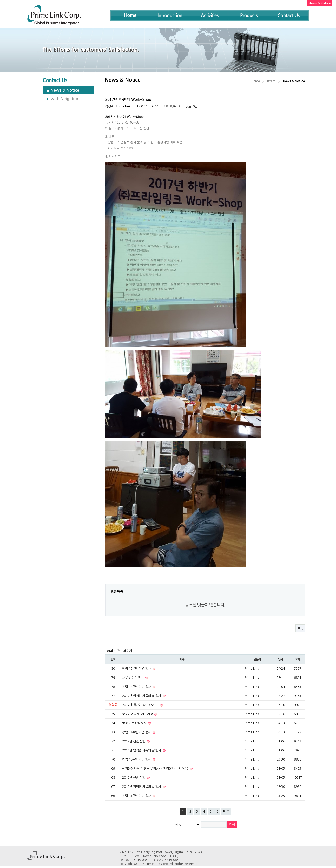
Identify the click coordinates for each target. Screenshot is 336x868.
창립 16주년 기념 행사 (137, 759)
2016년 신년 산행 (134, 778)
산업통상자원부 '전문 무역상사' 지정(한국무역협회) (156, 769)
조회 (298, 659)
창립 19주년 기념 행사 (137, 669)
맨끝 (226, 812)
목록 (300, 628)
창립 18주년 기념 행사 (137, 687)
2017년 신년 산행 (134, 741)
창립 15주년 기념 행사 (137, 796)
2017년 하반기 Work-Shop (141, 705)
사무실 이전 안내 (133, 678)
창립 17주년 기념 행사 (137, 732)
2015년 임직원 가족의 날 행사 (142, 787)
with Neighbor (64, 99)
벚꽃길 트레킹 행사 (135, 723)
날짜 (281, 659)
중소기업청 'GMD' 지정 (138, 714)
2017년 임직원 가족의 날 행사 (142, 696)
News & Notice (65, 90)
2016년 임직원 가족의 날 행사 (142, 750)
